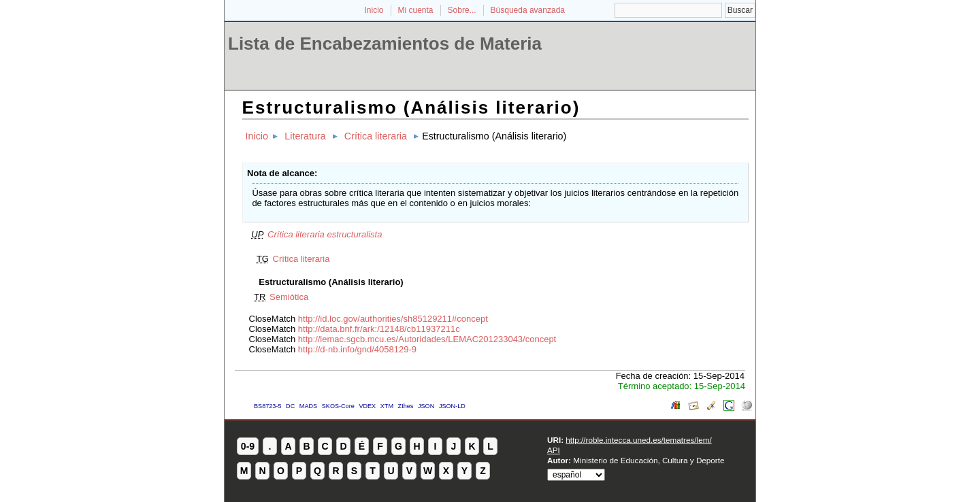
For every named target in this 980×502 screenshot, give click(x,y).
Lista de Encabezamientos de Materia (385, 44)
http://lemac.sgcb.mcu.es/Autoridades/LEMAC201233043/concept (427, 339)
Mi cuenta (416, 10)
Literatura (305, 136)
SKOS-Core (338, 406)
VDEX (367, 406)
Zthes (406, 406)
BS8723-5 (267, 406)
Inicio (374, 10)
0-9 (248, 446)
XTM (387, 406)
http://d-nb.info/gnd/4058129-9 (357, 349)
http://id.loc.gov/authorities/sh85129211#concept (393, 319)
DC (290, 406)
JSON (426, 406)
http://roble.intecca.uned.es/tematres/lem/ (638, 440)
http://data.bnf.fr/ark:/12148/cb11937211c (379, 329)
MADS (308, 406)
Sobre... (462, 10)
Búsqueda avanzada (528, 10)
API (554, 450)
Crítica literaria (376, 136)
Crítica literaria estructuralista (325, 234)
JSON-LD (452, 406)
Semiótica (289, 297)
